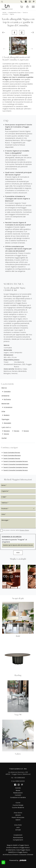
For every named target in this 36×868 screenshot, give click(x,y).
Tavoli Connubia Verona (12, 458)
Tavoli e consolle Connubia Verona (15, 467)
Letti (18, 827)
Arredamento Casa (15, 13)
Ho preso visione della (16, 530)
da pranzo (7, 399)
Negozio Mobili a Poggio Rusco (18, 845)
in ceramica (8, 407)
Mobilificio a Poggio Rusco (18, 852)
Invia (18, 553)
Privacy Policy (24, 530)
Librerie (18, 815)
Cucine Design (18, 805)
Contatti (18, 795)
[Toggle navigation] (33, 7)
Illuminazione (18, 838)
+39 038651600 (19, 778)
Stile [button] (3, 412)
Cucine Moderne (18, 808)
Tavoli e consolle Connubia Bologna (16, 464)
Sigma (12, 14)
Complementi (18, 840)
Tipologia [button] (5, 419)
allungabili (7, 423)
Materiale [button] (5, 404)
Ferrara (17, 431)
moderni (7, 415)
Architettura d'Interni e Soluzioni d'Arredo (18, 855)
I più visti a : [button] (7, 427)
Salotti (18, 820)
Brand (18, 790)
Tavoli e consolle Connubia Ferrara (15, 461)
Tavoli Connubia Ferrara (12, 453)
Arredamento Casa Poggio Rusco (18, 850)
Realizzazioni (18, 793)
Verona (6, 434)
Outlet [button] (4, 438)
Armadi (18, 830)
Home (4, 13)
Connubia (7, 391)
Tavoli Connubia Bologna (12, 455)
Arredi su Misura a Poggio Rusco (18, 848)
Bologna (7, 431)
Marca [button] (4, 388)
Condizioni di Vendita (18, 797)
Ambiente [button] (5, 396)
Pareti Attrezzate (18, 817)
